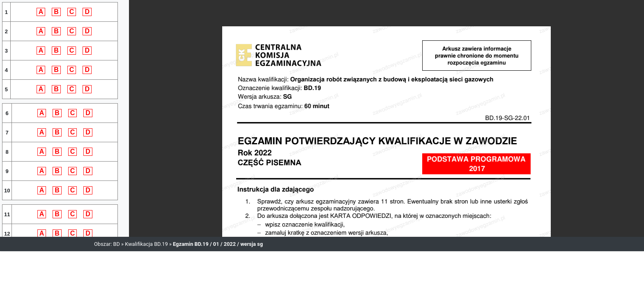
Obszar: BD (107, 244)
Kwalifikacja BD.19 (146, 244)
